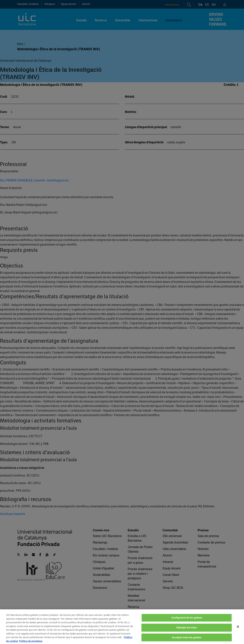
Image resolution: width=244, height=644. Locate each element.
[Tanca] (238, 631)
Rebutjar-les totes (187, 632)
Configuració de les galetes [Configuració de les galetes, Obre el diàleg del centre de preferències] (187, 622)
